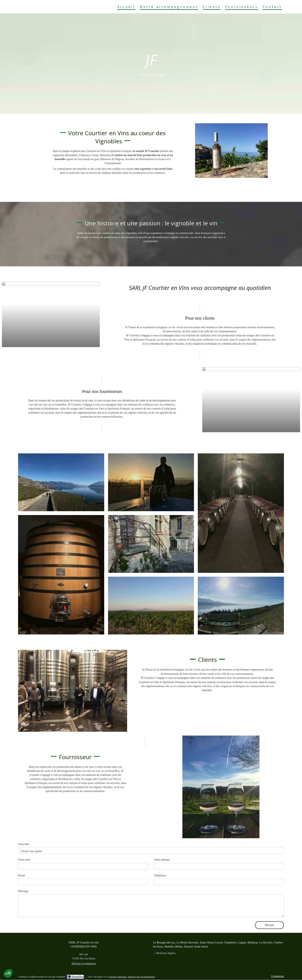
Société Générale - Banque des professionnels (132, 977)
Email (22, 875)
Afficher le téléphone (83, 963)
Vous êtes (24, 844)
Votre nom (24, 860)
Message (23, 891)
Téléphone (160, 875)
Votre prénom (162, 860)
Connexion (278, 976)
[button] (61, 482)
